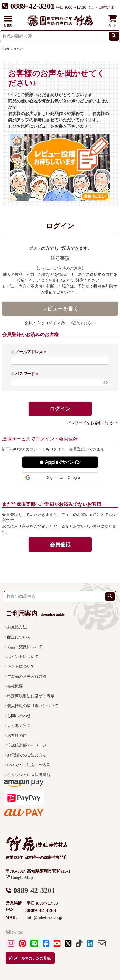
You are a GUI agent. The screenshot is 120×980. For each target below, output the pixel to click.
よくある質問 (19, 725)
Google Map (19, 877)
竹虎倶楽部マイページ (27, 745)
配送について (19, 637)
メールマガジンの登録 (30, 958)
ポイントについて (23, 657)
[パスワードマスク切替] (105, 383)
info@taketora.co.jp (45, 917)
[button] (60, 462)
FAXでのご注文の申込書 (28, 765)
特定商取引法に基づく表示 (31, 696)
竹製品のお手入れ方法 (27, 676)
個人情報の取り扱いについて (33, 706)
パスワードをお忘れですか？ (92, 423)
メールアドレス (32, 352)
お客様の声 (17, 735)
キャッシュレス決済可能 (29, 775)
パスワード (28, 374)
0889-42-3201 (33, 6)
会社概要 (15, 686)
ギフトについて (21, 666)
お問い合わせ (19, 716)
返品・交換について (25, 647)
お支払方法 (17, 627)
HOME (6, 49)
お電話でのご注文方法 (27, 755)
